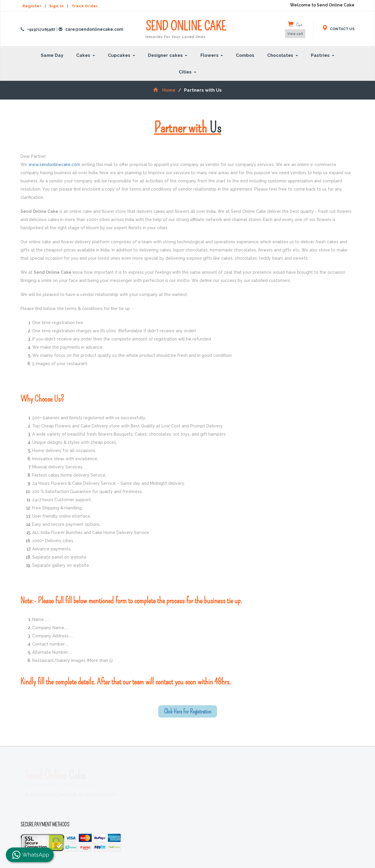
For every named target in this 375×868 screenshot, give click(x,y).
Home (164, 90)
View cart (295, 34)
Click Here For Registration (188, 711)
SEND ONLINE (186, 30)
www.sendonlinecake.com (54, 165)
